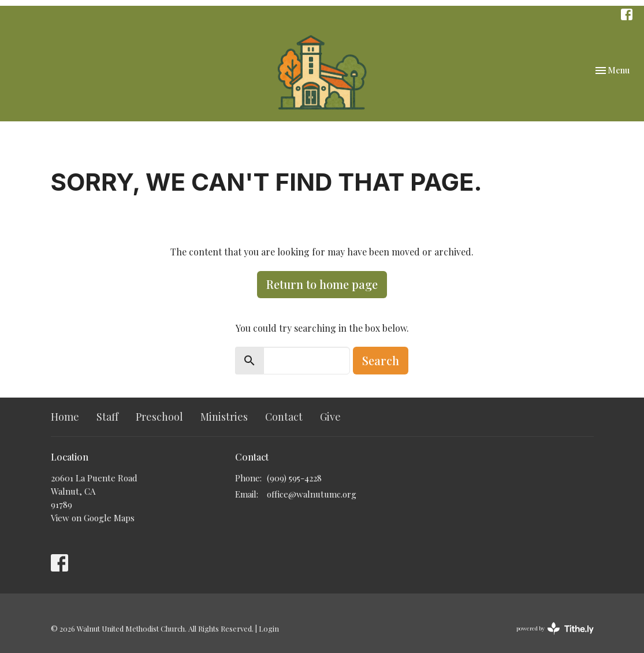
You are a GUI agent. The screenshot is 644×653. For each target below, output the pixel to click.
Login (269, 628)
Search (381, 360)
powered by (555, 628)
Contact (284, 417)
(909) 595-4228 (294, 478)
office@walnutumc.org (312, 494)
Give (330, 417)
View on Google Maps (93, 518)
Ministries (224, 417)
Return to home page (322, 284)
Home (65, 417)
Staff (107, 417)
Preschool (159, 417)
